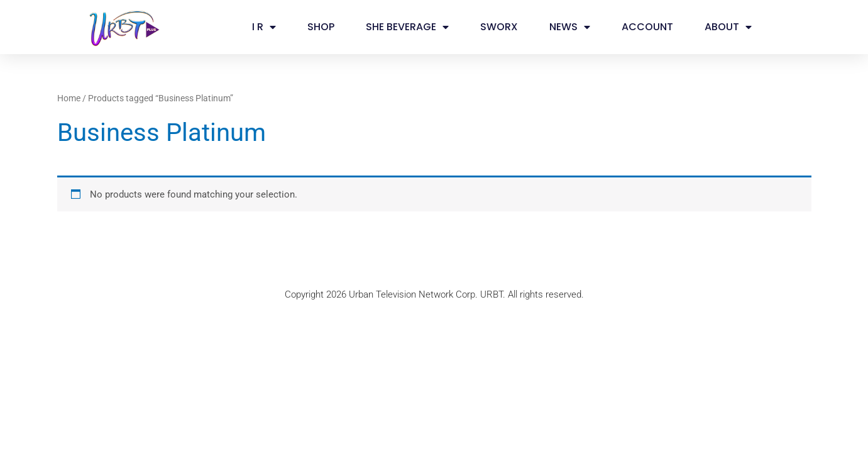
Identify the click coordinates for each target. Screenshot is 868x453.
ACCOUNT (647, 27)
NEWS (570, 27)
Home (69, 98)
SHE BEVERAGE (407, 27)
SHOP (321, 27)
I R (264, 27)
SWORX (499, 27)
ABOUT (728, 27)
